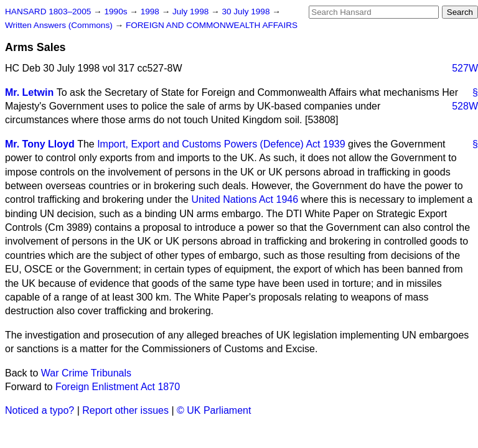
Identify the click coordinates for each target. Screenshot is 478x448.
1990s (117, 12)
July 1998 (192, 12)
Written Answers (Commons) (60, 25)
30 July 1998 (247, 12)
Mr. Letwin (29, 92)
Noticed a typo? (40, 410)
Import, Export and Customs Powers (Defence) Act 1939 (221, 144)
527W (465, 68)
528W (465, 106)
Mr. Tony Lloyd (40, 144)
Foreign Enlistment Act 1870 (118, 387)
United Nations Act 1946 (245, 199)
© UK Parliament (214, 410)
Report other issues (125, 410)
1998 (151, 12)
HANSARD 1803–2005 (48, 12)
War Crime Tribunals (86, 373)
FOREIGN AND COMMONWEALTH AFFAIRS (212, 25)
